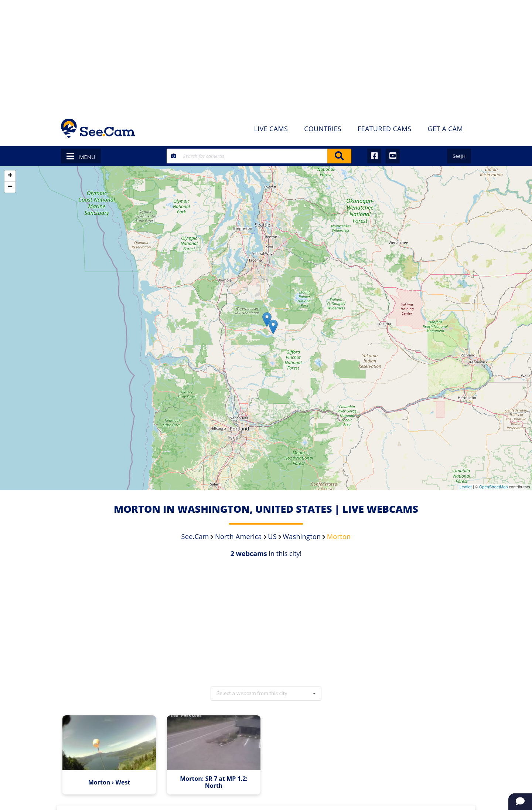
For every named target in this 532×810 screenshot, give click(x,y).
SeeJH (459, 156)
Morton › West (111, 782)
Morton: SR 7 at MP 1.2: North (214, 782)
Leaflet (466, 487)
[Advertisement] (266, 55)
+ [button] (10, 176)
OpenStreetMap (494, 487)
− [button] (10, 187)
